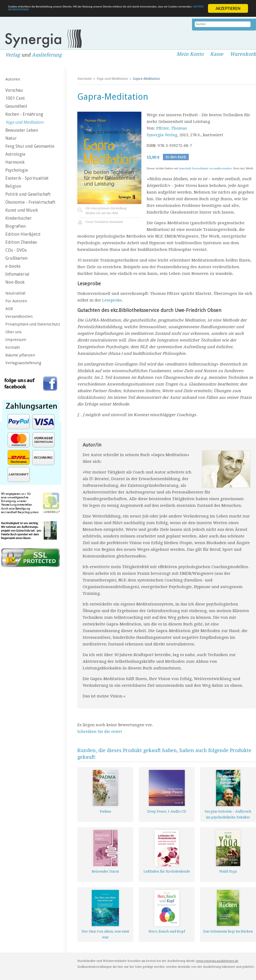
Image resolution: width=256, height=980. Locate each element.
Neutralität (15, 293)
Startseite (84, 79)
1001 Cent (15, 98)
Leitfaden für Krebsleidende (167, 871)
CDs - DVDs (16, 250)
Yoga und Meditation (24, 122)
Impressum (16, 340)
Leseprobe (112, 300)
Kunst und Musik (22, 210)
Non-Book (15, 282)
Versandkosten (19, 316)
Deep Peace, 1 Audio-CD (167, 811)
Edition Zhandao (21, 242)
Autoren (13, 79)
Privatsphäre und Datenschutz (33, 324)
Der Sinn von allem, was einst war (105, 934)
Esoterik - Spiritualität (27, 178)
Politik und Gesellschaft (28, 194)
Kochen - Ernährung (24, 114)
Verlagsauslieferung (23, 363)
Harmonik (15, 162)
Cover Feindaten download (104, 222)
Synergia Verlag (162, 135)
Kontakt (13, 347)
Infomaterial (17, 274)
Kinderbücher (19, 218)
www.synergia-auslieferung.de (217, 961)
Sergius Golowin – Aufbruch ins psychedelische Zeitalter (228, 814)
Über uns (13, 332)
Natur (11, 138)
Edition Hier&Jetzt (23, 234)
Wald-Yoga (228, 871)
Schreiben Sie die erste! (100, 732)
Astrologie (15, 154)
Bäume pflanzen (20, 355)
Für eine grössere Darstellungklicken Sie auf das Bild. (106, 211)
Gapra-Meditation (146, 79)
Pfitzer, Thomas (172, 128)
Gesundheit (16, 106)
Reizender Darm (105, 871)
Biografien (15, 226)
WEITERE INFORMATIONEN (127, 13)
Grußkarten (16, 258)
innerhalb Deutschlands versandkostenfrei (205, 168)
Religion (13, 186)
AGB (9, 309)
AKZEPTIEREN (228, 8)
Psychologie (17, 170)
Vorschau (14, 90)
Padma (105, 811)
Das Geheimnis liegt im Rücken (228, 931)
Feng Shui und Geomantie (30, 146)
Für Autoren (16, 301)
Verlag (13, 55)
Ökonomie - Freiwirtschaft (30, 202)
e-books (13, 266)
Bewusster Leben (22, 130)
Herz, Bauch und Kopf (167, 931)
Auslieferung (47, 55)
